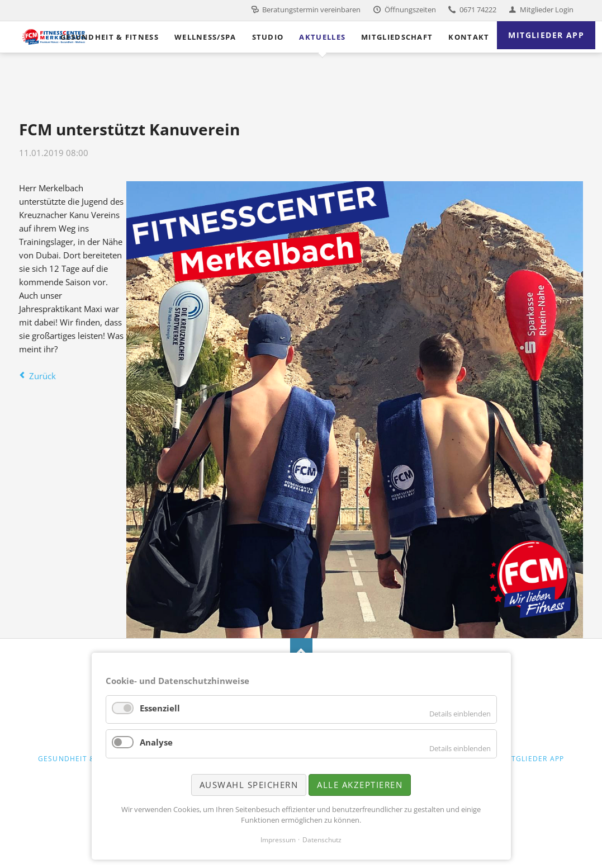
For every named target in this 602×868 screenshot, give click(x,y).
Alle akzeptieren (360, 785)
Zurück (42, 376)
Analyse (156, 742)
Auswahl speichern (249, 785)
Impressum (278, 840)
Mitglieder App (533, 759)
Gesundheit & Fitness (83, 759)
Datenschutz (322, 840)
